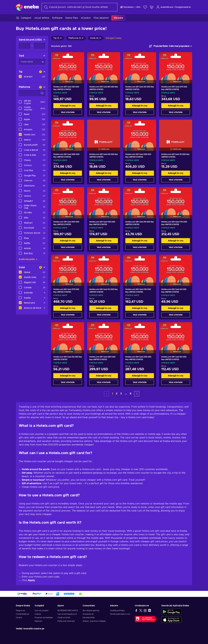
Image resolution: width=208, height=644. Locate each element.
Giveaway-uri (88, 614)
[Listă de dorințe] (145, 7)
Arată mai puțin (28, 259)
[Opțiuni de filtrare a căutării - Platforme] (32, 93)
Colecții (38, 614)
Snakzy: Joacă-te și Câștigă (94, 621)
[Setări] (130, 7)
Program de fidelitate (44, 618)
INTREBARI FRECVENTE (68, 611)
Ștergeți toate (114, 38)
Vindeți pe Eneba (117, 611)
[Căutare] (79, 7)
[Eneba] (27, 7)
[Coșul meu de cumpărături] (152, 7)
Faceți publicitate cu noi (120, 614)
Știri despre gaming (91, 611)
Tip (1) (58, 38)
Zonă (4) (96, 38)
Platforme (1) (76, 38)
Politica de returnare (66, 621)
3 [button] (121, 394)
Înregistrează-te (183, 7)
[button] (137, 394)
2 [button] (117, 394)
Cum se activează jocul (67, 614)
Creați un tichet (64, 618)
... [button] (126, 394)
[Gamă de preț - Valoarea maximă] (40, 46)
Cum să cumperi (41, 611)
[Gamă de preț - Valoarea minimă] (24, 46)
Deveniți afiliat (89, 618)
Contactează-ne (22, 614)
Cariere (19, 618)
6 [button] (131, 394)
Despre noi (20, 611)
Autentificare (165, 7)
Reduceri (38, 621)
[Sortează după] (171, 46)
